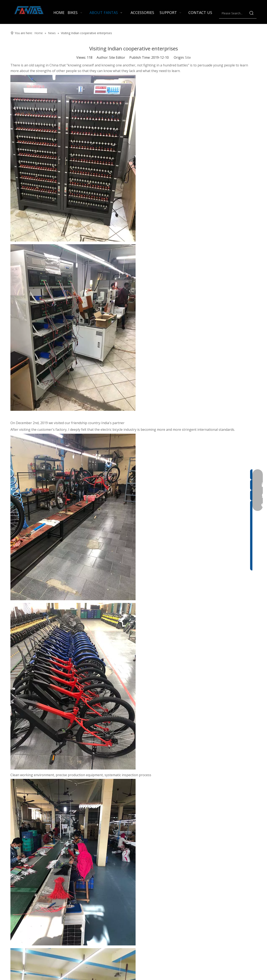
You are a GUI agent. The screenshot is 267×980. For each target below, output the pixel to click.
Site (188, 57)
